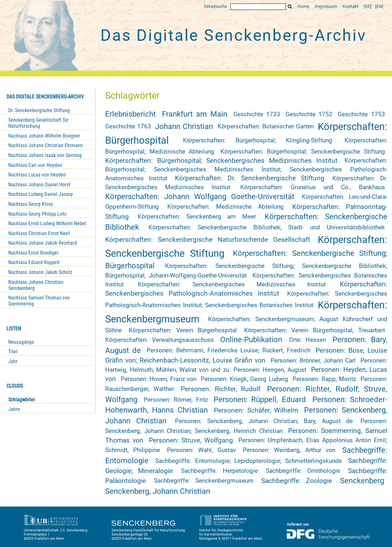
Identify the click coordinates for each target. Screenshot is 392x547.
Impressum (326, 7)
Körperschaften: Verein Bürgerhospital (183, 330)
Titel (13, 352)
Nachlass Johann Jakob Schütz (40, 272)
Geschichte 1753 (361, 114)
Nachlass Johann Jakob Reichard (43, 243)
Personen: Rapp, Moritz (324, 379)
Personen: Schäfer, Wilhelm (256, 410)
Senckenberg (362, 481)
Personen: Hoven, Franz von (159, 379)
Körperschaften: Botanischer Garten (266, 126)
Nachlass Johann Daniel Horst (39, 185)
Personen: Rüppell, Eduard (260, 399)
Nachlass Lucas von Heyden (37, 175)
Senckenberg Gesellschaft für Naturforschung (38, 123)
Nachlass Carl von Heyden (35, 165)
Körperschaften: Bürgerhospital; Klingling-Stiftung (258, 140)
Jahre (14, 409)
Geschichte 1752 (309, 114)
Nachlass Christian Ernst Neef (39, 233)
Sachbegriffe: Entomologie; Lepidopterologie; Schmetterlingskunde (249, 461)
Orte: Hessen (308, 340)
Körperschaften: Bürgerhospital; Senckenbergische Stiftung (303, 152)
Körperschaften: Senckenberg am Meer (197, 217)
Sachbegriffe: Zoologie (297, 481)
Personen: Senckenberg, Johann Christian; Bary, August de (264, 421)
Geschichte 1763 (128, 126)
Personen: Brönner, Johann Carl (313, 361)
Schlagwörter (22, 400)
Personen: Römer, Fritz (176, 400)
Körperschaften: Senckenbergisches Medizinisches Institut (232, 284)
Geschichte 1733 (257, 114)
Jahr (13, 361)
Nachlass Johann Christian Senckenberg (36, 285)
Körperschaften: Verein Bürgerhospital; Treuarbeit (315, 330)
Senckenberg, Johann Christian (158, 491)
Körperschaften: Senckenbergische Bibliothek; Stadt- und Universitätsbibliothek (267, 227)
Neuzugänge (21, 342)
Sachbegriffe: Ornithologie (303, 471)
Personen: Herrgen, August (270, 370)
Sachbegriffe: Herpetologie (219, 471)
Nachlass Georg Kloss (31, 204)
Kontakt (351, 7)
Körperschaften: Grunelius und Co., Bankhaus (313, 187)
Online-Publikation (251, 340)
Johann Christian (184, 126)
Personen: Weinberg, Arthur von (289, 450)
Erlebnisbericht (131, 114)
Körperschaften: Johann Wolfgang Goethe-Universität (200, 197)
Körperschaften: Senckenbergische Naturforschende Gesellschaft (208, 240)
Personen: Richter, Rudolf (221, 389)
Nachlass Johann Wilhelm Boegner (44, 136)
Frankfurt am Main (195, 114)
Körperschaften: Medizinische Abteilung (225, 207)
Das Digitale (233, 35)
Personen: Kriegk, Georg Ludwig (244, 379)
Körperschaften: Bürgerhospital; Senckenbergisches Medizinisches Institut (221, 161)
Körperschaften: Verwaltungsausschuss (160, 340)
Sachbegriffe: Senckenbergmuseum (204, 481)
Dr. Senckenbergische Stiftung (39, 110)
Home (303, 7)
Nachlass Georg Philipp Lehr (37, 214)
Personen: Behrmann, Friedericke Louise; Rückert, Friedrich (228, 350)
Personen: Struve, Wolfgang (191, 440)
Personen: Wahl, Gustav (201, 450)
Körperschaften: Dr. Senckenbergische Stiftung (250, 178)
